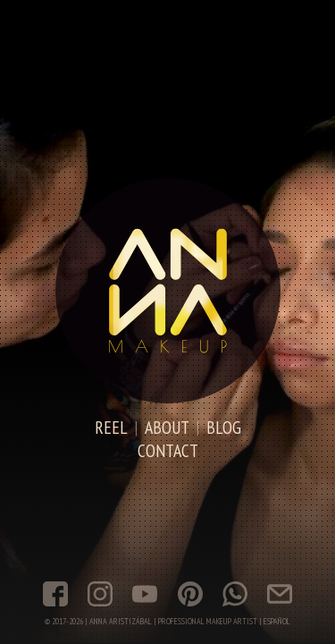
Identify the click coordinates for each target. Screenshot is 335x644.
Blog (224, 427)
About (167, 427)
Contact (168, 450)
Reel (111, 427)
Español (277, 621)
